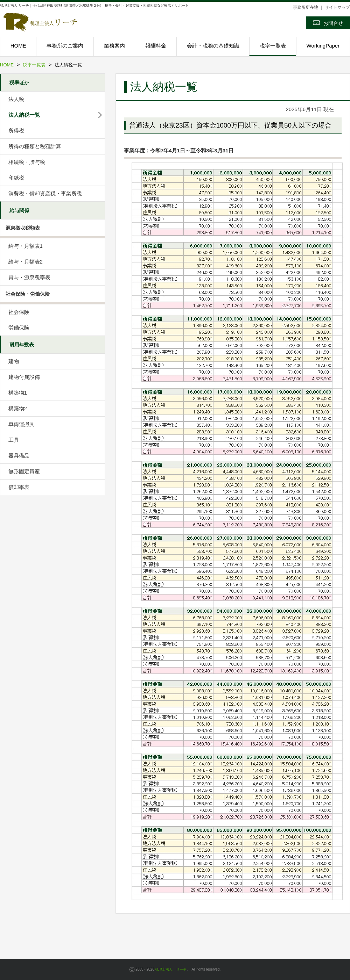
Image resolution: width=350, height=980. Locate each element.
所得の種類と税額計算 (35, 146)
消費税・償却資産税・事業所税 (45, 193)
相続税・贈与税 (27, 162)
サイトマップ (337, 7)
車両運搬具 (22, 424)
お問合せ (328, 23)
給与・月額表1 (26, 246)
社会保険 (19, 312)
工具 (14, 440)
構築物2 (18, 408)
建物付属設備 (24, 377)
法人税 (16, 99)
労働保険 (19, 328)
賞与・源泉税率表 (29, 277)
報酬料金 (156, 46)
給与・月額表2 (26, 262)
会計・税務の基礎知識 (213, 46)
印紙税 (16, 178)
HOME (18, 46)
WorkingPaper (323, 46)
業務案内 (114, 46)
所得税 (16, 131)
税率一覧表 (273, 46)
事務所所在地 (306, 7)
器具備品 (19, 456)
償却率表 (19, 487)
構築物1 (18, 393)
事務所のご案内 (65, 46)
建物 (14, 361)
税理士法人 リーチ (171, 969)
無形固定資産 (24, 471)
